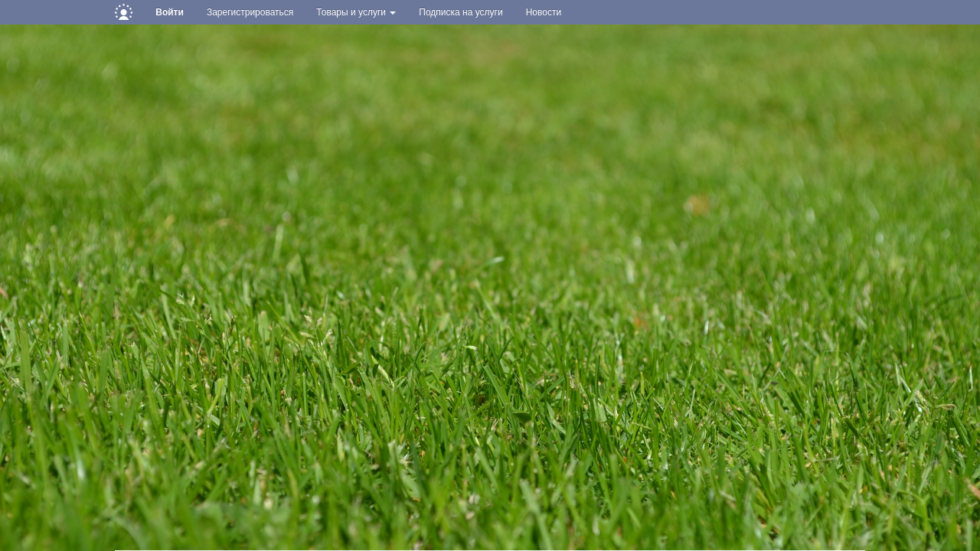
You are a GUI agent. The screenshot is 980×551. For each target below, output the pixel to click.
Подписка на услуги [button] (461, 12)
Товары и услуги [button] (356, 12)
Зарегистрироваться (250, 12)
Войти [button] (170, 12)
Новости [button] (544, 12)
